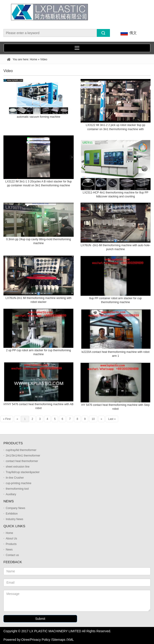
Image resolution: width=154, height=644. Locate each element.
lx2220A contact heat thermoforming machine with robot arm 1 (115, 354)
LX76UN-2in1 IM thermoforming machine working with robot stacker (38, 300)
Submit (40, 619)
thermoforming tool (17, 489)
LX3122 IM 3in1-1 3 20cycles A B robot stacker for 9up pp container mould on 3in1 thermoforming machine (39, 183)
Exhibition (12, 514)
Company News (15, 508)
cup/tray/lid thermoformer (21, 450)
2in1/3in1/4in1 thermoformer (23, 456)
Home (34, 59)
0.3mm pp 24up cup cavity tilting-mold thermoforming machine (39, 241)
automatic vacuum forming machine (38, 117)
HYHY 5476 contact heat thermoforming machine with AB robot (38, 406)
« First (7, 419)
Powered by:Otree (16, 640)
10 (93, 419)
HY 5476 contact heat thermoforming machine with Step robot (116, 407)
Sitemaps (59, 640)
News (9, 550)
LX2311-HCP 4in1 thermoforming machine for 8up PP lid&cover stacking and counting (115, 195)
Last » (112, 419)
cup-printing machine (18, 483)
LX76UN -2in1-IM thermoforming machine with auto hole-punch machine (116, 247)
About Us (11, 539)
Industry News (14, 519)
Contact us (12, 555)
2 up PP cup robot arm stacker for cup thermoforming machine (38, 352)
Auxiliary (11, 494)
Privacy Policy (40, 640)
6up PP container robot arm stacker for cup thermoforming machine (116, 300)
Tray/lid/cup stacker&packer (23, 472)
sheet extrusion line (18, 467)
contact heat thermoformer (22, 461)
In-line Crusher (15, 478)
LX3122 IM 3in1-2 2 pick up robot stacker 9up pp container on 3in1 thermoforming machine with (116, 127)
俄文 (128, 33)
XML (71, 640)
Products (11, 544)
